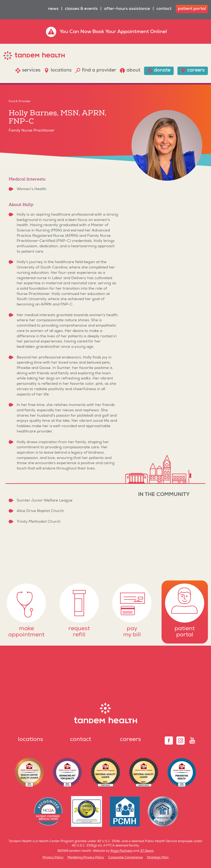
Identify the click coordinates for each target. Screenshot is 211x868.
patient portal (192, 9)
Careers (130, 740)
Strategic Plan (158, 858)
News (53, 9)
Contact (164, 9)
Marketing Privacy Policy (86, 858)
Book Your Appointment (121, 32)
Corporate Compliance (125, 858)
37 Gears (147, 851)
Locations (30, 740)
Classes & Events (81, 9)
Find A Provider (20, 102)
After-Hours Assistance (127, 9)
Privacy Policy (53, 858)
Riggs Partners (121, 851)
